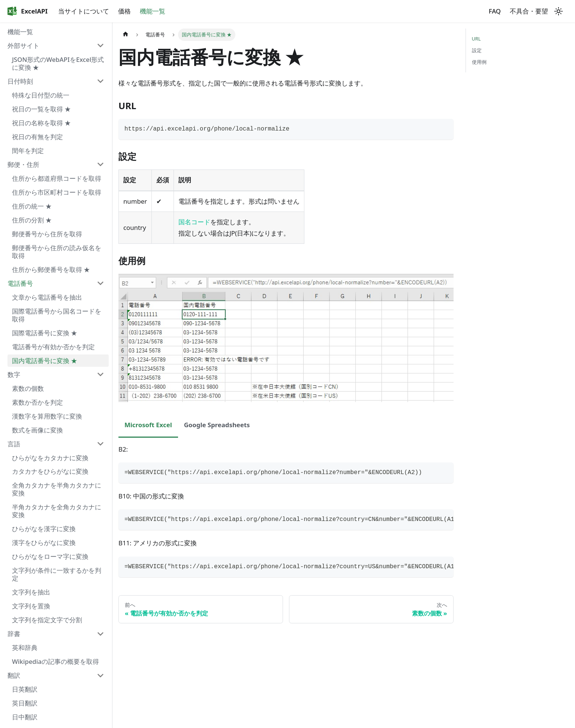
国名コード (194, 222)
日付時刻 (20, 81)
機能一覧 (153, 11)
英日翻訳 (25, 703)
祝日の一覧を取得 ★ (41, 109)
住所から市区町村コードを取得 (57, 192)
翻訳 (14, 675)
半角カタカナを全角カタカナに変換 (57, 511)
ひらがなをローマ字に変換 (50, 556)
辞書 (14, 634)
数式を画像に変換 (37, 430)
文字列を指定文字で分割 (47, 620)
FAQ (495, 11)
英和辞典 (25, 648)
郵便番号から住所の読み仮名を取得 (57, 252)
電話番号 (20, 283)
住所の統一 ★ (32, 206)
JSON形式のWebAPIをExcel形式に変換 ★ (58, 63)
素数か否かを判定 (37, 402)
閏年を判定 (28, 151)
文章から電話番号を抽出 (47, 297)
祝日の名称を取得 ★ (41, 123)
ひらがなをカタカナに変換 (50, 458)
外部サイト (23, 46)
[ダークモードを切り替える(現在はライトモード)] (559, 11)
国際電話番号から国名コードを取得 (57, 315)
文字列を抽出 (31, 592)
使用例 (479, 62)
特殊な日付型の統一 (41, 95)
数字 (14, 375)
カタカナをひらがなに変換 (50, 471)
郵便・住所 (23, 164)
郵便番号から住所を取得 (47, 234)
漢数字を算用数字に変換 (47, 416)
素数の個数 (28, 388)
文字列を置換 (31, 606)
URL (476, 39)
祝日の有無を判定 (37, 137)
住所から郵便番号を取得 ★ (51, 269)
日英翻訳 (25, 689)
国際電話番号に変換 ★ (45, 333)
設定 (477, 50)
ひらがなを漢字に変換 (44, 529)
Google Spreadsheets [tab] (217, 425)
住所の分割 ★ (32, 220)
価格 (124, 11)
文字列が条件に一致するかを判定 (57, 574)
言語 (14, 444)
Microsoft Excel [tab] (148, 425)
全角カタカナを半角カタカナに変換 (57, 489)
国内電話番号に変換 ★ (45, 361)
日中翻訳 (25, 717)
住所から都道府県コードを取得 (57, 178)
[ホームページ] (126, 35)
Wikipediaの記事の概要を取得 (55, 661)
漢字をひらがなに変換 (44, 543)
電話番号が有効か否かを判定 (53, 347)
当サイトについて (84, 11)
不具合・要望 (529, 11)
